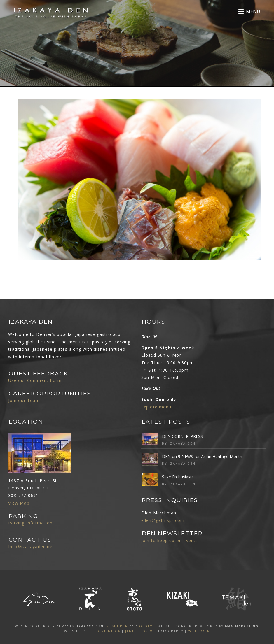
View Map (19, 503)
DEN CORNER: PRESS (182, 436)
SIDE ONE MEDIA (104, 631)
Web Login (199, 631)
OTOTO (146, 626)
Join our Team (24, 400)
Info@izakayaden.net (31, 546)
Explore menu (156, 407)
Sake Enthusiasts (178, 477)
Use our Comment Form (35, 380)
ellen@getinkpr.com (163, 520)
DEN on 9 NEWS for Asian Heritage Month (202, 456)
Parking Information (30, 523)
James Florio (139, 631)
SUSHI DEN (117, 626)
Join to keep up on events (170, 540)
